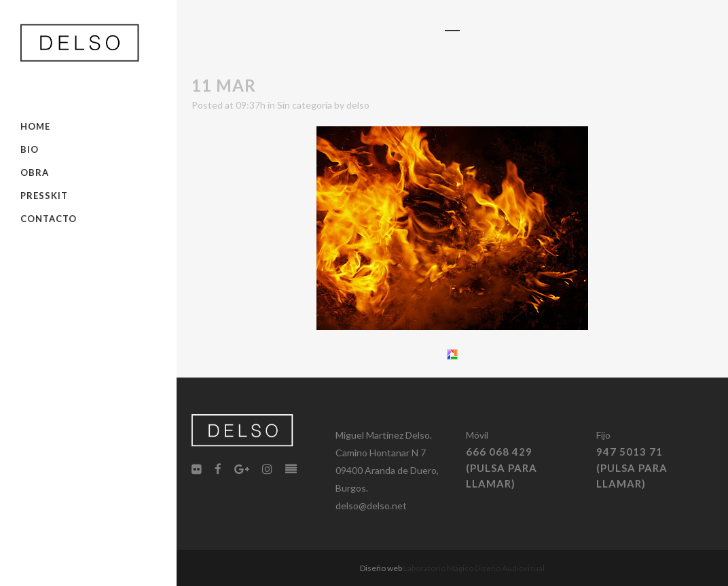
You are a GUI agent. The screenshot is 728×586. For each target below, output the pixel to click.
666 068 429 (499, 452)
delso (358, 105)
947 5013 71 (630, 452)
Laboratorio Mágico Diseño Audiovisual (474, 568)
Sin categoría (305, 105)
